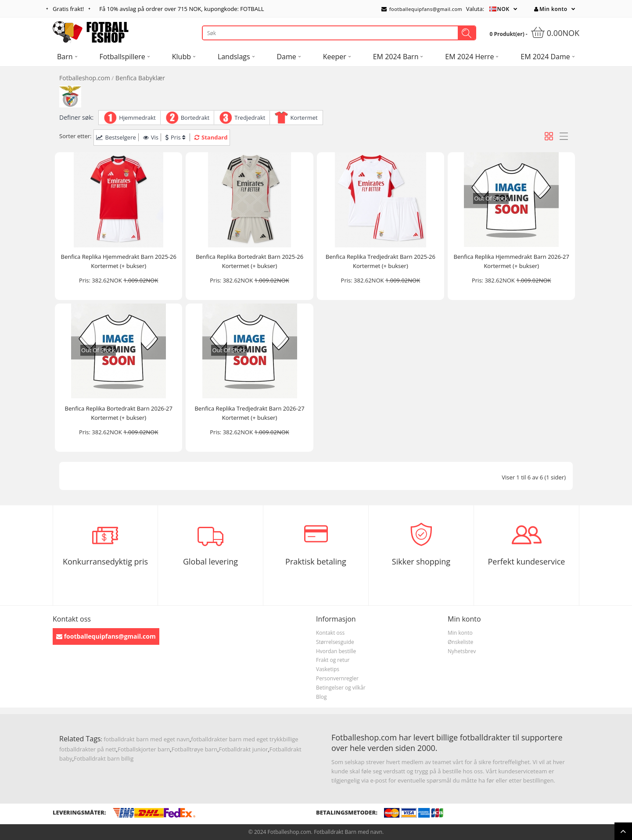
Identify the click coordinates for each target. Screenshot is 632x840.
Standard (211, 137)
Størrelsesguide (335, 642)
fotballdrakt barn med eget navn (147, 739)
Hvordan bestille (336, 651)
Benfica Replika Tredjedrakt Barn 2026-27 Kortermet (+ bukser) (249, 413)
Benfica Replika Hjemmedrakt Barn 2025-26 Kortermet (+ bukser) (119, 261)
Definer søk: (76, 117)
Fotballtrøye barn (194, 749)
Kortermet (304, 118)
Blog (321, 697)
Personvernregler (337, 678)
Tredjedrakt (250, 118)
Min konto (551, 9)
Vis (151, 137)
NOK (503, 9)
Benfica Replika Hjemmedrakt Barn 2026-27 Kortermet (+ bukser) (512, 261)
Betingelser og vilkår (341, 688)
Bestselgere (116, 137)
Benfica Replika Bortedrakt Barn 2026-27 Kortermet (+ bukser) (119, 413)
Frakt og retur (333, 660)
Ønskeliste (460, 642)
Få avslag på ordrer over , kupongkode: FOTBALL (181, 9)
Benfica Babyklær (140, 78)
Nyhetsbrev (462, 651)
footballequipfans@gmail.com (422, 9)
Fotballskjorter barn (144, 749)
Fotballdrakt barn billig (104, 758)
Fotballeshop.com (85, 78)
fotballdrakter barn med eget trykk (237, 739)
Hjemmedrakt (137, 118)
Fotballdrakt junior (244, 749)
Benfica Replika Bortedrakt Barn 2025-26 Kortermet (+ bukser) (250, 261)
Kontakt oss (330, 633)
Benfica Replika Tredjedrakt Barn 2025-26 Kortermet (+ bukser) (381, 261)
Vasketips (328, 669)
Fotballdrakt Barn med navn (348, 832)
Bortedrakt (195, 118)
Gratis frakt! (68, 9)
